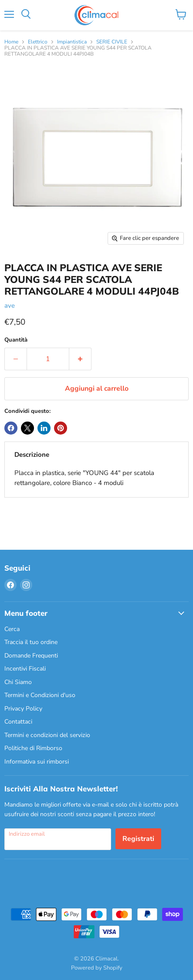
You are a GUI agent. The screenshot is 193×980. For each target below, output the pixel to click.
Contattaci (18, 722)
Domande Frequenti (31, 656)
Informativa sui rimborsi (37, 762)
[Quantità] (48, 359)
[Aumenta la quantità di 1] (80, 359)
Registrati (138, 839)
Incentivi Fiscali (25, 669)
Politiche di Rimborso (33, 748)
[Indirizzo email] (58, 839)
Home (11, 42)
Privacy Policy (23, 709)
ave (10, 306)
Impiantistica (72, 42)
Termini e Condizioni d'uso (40, 695)
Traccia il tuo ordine (31, 642)
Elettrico (38, 42)
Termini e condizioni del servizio (47, 735)
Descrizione (32, 455)
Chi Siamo (18, 682)
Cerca (12, 629)
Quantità (16, 340)
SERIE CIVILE (112, 42)
